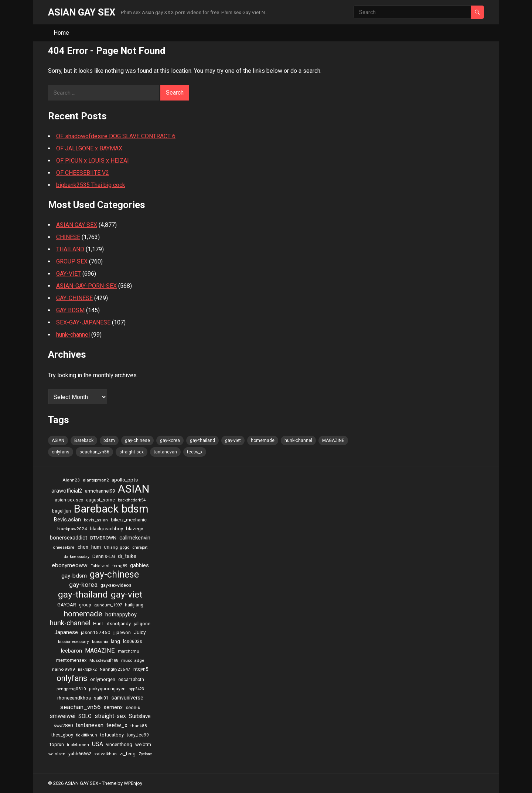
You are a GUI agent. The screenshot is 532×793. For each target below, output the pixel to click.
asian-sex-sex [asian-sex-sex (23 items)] (69, 500)
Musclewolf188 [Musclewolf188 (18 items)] (104, 660)
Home (61, 33)
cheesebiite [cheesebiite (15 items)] (64, 547)
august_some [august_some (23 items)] (100, 500)
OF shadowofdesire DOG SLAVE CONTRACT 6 (116, 136)
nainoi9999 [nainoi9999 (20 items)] (64, 669)
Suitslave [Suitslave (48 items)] (140, 716)
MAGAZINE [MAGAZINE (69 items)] (333, 440)
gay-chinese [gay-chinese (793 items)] (137, 440)
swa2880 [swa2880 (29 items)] (63, 726)
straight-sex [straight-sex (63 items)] (132, 452)
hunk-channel (73, 335)
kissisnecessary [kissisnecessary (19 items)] (74, 641)
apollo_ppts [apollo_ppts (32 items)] (125, 480)
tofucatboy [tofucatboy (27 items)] (112, 735)
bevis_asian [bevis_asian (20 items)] (96, 520)
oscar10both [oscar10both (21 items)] (131, 680)
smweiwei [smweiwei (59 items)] (62, 716)
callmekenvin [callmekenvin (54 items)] (135, 538)
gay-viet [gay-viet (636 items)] (233, 440)
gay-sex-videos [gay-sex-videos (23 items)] (116, 585)
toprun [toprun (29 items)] (57, 744)
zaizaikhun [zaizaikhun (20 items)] (105, 754)
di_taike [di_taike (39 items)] (127, 556)
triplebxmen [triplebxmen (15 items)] (78, 745)
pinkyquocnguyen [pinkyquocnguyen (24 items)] (107, 689)
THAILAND (70, 249)
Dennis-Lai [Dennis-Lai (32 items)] (104, 556)
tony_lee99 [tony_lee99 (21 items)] (138, 735)
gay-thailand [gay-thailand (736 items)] (202, 440)
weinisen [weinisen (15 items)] (57, 754)
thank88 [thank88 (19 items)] (139, 726)
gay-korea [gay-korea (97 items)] (170, 440)
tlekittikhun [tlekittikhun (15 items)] (87, 735)
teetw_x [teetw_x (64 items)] (195, 452)
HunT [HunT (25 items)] (99, 624)
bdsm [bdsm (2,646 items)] (109, 440)
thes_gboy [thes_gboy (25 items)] (62, 735)
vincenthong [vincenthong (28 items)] (119, 744)
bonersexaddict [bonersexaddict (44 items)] (69, 538)
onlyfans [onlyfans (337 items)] (61, 452)
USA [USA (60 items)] (98, 744)
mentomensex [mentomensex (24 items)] (71, 660)
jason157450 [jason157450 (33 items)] (96, 632)
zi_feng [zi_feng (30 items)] (128, 754)
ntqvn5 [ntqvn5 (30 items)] (141, 669)
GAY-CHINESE (74, 298)
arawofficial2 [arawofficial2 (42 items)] (67, 491)
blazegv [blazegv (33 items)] (135, 528)
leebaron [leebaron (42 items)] (71, 651)
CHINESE (68, 237)
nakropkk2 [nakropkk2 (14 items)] (87, 669)
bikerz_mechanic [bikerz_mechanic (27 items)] (129, 520)
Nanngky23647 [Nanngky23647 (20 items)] (115, 669)
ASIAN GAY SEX (82, 12)
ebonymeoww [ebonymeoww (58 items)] (70, 565)
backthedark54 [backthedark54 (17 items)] (132, 500)
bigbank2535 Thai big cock (91, 185)
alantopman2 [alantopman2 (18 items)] (96, 480)
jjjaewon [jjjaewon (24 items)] (122, 632)
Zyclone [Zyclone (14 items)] (145, 754)
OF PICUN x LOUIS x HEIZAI (93, 161)
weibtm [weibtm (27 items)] (143, 744)
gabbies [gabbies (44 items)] (139, 565)
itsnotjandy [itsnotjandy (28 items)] (119, 624)
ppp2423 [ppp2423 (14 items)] (136, 689)
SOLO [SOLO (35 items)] (85, 716)
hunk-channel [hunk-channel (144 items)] (298, 440)
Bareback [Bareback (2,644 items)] (84, 440)
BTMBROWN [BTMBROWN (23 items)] (103, 538)
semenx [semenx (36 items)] (113, 707)
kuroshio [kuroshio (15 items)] (100, 642)
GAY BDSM (70, 310)
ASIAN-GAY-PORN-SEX (86, 286)
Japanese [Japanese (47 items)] (66, 632)
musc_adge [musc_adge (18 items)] (133, 660)
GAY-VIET (69, 274)
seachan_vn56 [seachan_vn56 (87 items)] (94, 452)
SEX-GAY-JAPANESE (83, 322)
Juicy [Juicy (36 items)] (140, 632)
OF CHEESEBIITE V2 (83, 173)
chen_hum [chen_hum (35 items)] (89, 547)
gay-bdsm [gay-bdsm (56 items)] (74, 576)
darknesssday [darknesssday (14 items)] (77, 557)
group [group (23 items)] (85, 605)
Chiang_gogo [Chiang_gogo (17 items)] (117, 547)
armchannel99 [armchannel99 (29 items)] (100, 491)
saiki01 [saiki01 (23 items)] (101, 698)
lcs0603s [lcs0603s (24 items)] (133, 641)
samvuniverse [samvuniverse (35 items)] (127, 698)
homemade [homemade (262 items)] (263, 440)
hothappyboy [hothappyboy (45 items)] (121, 615)
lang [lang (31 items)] (115, 641)
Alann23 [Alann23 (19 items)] (71, 480)
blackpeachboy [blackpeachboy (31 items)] (106, 529)
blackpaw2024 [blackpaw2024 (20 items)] (72, 529)
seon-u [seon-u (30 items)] (133, 707)
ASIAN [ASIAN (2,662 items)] (58, 440)
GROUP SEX (72, 261)
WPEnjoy (133, 783)
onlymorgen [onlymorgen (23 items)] (103, 680)
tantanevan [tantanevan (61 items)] (165, 452)
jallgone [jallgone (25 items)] (142, 624)
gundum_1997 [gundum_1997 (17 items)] (108, 605)
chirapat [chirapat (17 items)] (140, 547)
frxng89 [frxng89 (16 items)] (120, 566)
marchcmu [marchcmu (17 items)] (129, 651)
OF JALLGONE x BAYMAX (89, 148)
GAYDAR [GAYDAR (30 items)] (67, 605)
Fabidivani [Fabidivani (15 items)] (100, 566)
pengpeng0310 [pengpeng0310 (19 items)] (71, 689)
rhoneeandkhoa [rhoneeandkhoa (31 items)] (74, 698)
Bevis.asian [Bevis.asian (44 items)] (67, 520)
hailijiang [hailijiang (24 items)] (134, 605)
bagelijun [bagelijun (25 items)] (62, 511)
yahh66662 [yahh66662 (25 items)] (80, 754)
